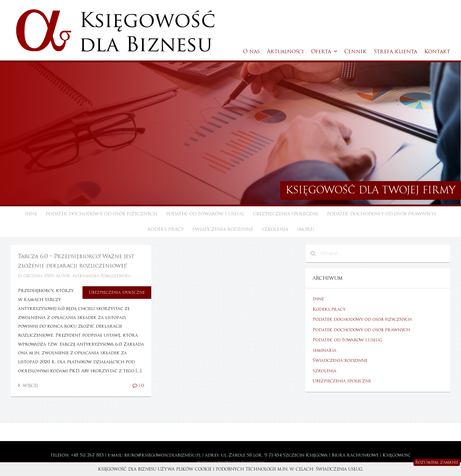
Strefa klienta (395, 51)
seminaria (325, 350)
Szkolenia (275, 229)
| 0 (138, 386)
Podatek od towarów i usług (205, 214)
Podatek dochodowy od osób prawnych (382, 214)
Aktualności (285, 51)
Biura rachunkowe (355, 455)
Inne (31, 214)
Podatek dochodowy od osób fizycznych (102, 214)
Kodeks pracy (166, 229)
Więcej (28, 386)
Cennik (355, 51)
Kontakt (437, 51)
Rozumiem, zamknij (437, 462)
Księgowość (397, 455)
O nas (251, 51)
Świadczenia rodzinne (223, 229)
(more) (305, 229)
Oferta (324, 51)
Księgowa (317, 455)
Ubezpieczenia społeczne (286, 214)
